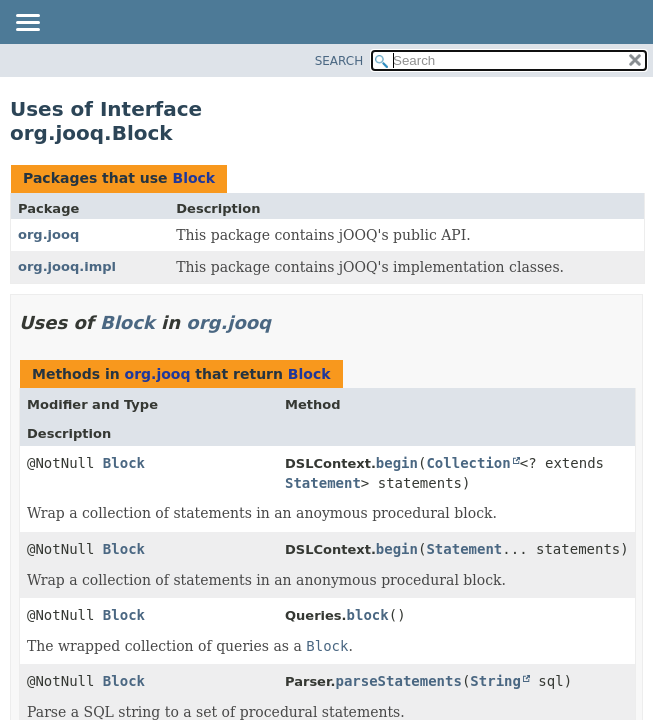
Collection (468, 463)
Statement (323, 483)
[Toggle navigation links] (27, 24)
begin (397, 463)
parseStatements (398, 681)
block (368, 615)
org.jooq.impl (67, 266)
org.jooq (48, 234)
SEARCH (339, 61)
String (495, 681)
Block (193, 178)
